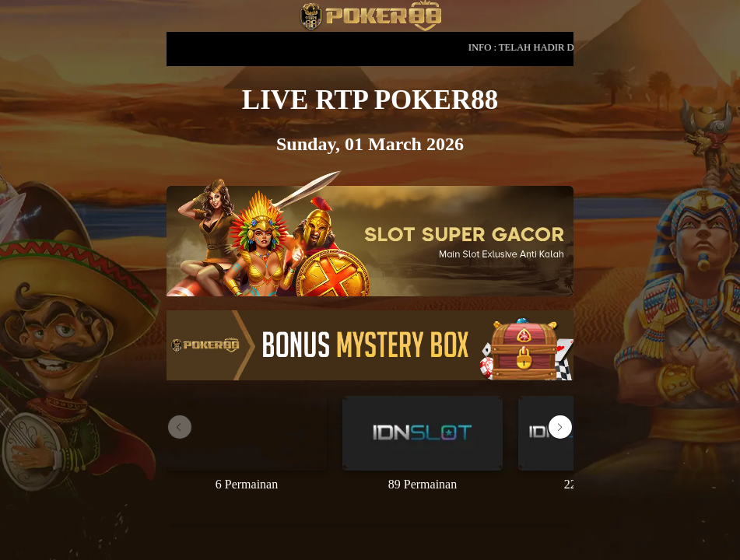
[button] (560, 427)
